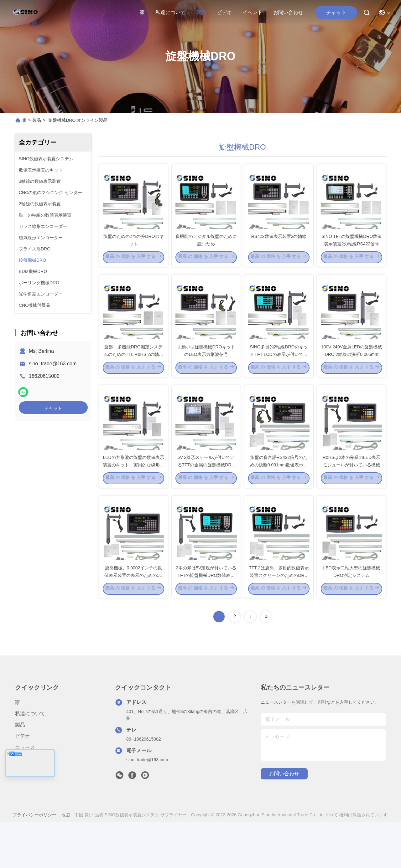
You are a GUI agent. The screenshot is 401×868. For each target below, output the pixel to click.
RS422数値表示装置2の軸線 (279, 247)
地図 (65, 861)
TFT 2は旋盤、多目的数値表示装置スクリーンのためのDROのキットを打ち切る (279, 621)
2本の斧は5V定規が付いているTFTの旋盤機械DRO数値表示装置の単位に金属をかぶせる (206, 621)
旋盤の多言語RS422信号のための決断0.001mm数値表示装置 (279, 499)
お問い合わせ (288, 12)
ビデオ (224, 12)
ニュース (25, 794)
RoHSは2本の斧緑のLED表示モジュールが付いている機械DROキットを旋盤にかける (352, 499)
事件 (20, 805)
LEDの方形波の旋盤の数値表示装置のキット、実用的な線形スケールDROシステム (133, 499)
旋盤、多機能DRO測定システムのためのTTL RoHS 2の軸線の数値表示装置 (133, 377)
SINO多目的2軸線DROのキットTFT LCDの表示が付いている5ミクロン (279, 377)
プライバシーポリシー (34, 861)
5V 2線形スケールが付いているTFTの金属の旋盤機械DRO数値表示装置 (206, 499)
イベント (253, 12)
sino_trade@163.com (53, 364)
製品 (201, 12)
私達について (170, 12)
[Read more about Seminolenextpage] (250, 663)
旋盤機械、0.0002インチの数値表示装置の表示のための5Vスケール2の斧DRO (133, 621)
